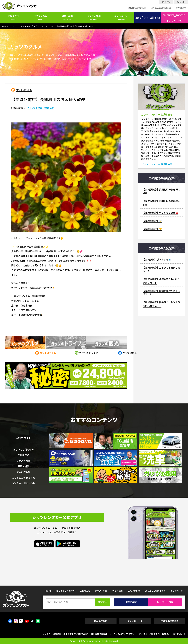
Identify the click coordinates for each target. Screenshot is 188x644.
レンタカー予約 (174, 18)
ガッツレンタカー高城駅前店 (41, 108)
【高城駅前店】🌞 (152, 229)
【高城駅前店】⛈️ (152, 221)
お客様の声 (181, 8)
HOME (48, 591)
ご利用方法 (13, 17)
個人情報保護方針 (99, 634)
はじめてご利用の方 (137, 8)
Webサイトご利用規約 (149, 634)
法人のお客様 (94, 17)
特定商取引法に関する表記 (76, 634)
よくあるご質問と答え (161, 8)
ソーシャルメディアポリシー (123, 634)
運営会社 (166, 634)
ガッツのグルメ (24, 90)
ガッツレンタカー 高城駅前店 (157, 164)
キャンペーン (121, 17)
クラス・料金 (40, 17)
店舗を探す (148, 18)
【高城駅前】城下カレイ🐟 (157, 259)
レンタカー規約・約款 (23, 483)
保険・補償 (67, 17)
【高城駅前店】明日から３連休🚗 (161, 213)
